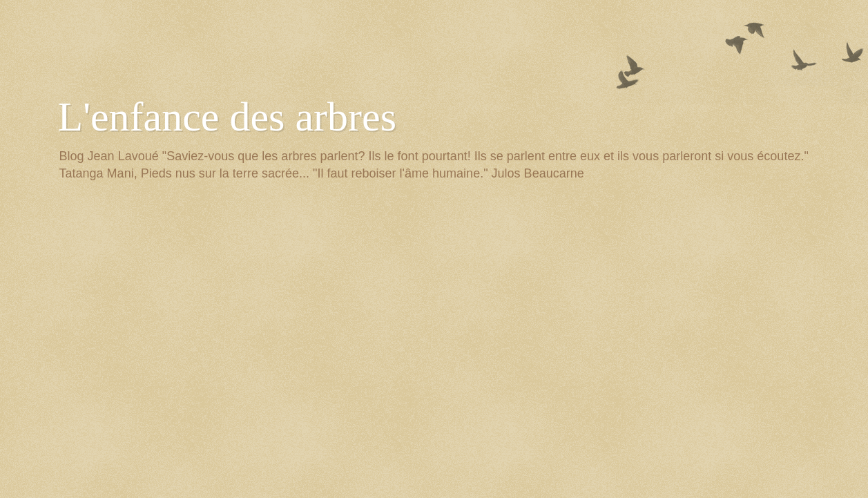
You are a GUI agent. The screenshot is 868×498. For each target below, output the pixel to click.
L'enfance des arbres (228, 117)
